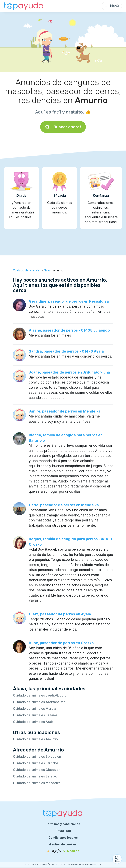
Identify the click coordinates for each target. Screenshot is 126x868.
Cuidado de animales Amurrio (35, 739)
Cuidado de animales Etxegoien (37, 756)
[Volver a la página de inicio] (24, 6)
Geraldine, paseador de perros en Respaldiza (69, 301)
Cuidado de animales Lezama (35, 715)
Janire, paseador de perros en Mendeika (65, 411)
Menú (112, 6)
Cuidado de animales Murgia (34, 709)
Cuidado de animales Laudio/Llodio (40, 695)
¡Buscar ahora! (63, 127)
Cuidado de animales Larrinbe (36, 763)
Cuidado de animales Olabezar (36, 770)
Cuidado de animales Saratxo (35, 776)
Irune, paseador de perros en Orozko (61, 643)
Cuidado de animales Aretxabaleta (39, 702)
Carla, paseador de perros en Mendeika (64, 505)
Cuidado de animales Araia (33, 722)
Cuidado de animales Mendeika (37, 783)
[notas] (63, 851)
